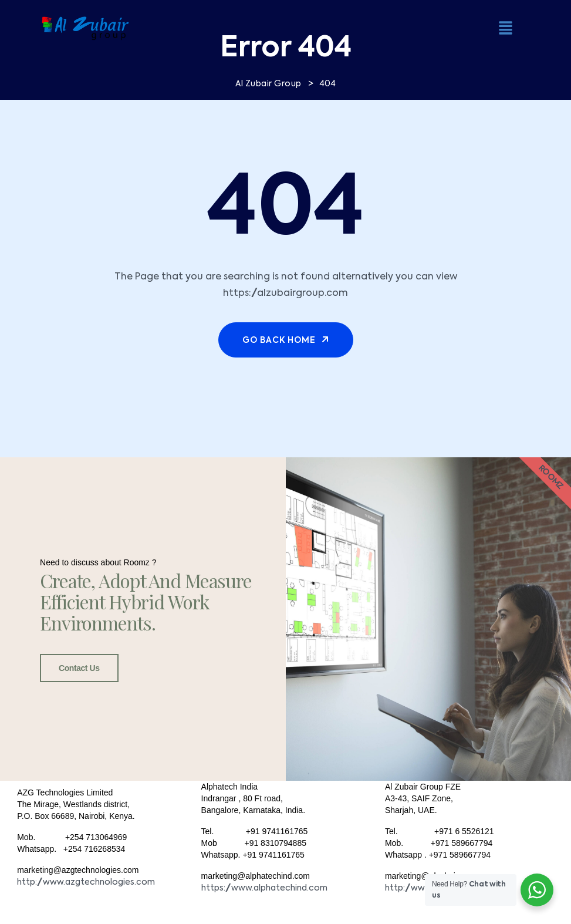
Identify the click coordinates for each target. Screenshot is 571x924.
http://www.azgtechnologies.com (86, 882)
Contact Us (79, 668)
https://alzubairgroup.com (285, 294)
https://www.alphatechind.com (264, 888)
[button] (506, 28)
